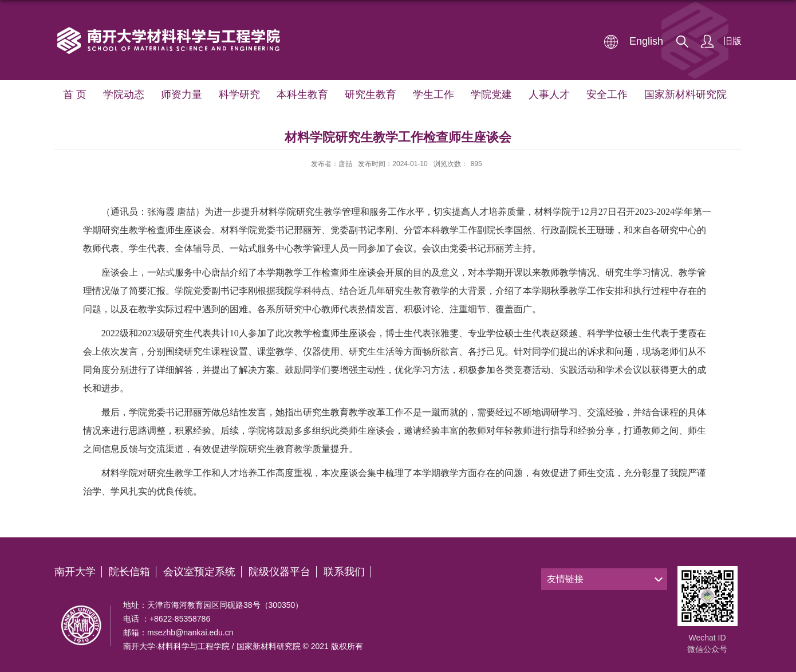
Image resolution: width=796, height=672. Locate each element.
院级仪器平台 (279, 572)
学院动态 (124, 95)
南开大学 (75, 572)
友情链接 (565, 579)
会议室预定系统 (199, 572)
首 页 (75, 95)
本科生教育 (302, 95)
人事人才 (549, 95)
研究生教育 (371, 95)
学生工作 (434, 95)
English (646, 41)
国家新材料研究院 (685, 95)
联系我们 (344, 572)
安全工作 (607, 95)
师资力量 (182, 95)
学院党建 (491, 95)
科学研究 (239, 95)
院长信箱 (129, 572)
